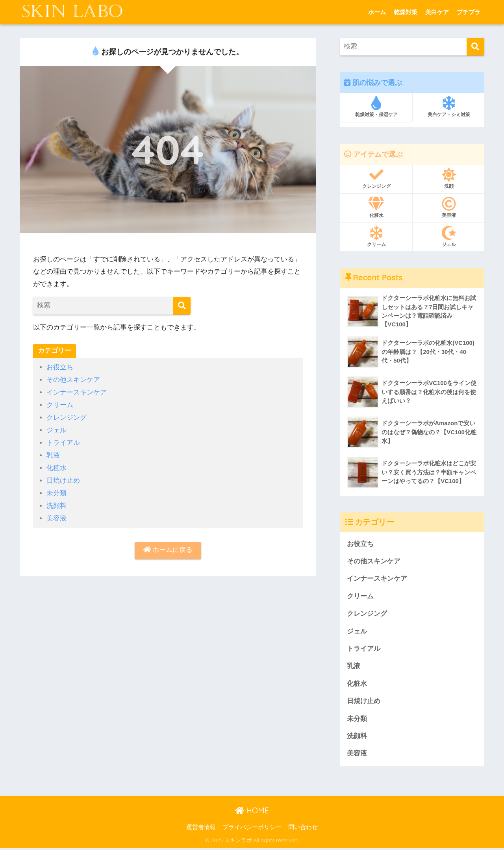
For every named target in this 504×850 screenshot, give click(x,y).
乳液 (53, 454)
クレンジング (67, 417)
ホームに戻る (168, 547)
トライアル (63, 441)
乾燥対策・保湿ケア (376, 107)
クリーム (60, 404)
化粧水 (57, 466)
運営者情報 (201, 829)
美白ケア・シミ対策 (449, 107)
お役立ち (60, 367)
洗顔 (449, 178)
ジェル (57, 429)
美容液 (57, 515)
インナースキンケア (77, 392)
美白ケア (437, 12)
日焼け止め (63, 478)
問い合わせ (303, 829)
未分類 (57, 491)
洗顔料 (57, 503)
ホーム (377, 12)
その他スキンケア (73, 380)
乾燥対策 (406, 12)
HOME (252, 812)
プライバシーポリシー (252, 829)
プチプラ (469, 12)
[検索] (182, 306)
